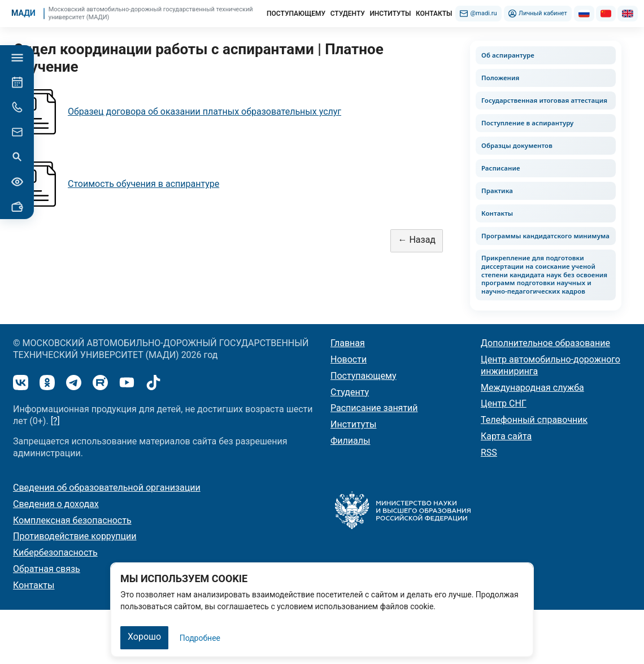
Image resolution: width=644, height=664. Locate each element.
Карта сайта (506, 436)
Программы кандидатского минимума (545, 236)
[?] (55, 421)
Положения (500, 78)
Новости (349, 359)
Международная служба (532, 388)
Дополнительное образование (545, 343)
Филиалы (350, 441)
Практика (497, 191)
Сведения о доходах (56, 504)
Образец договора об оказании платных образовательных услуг (204, 112)
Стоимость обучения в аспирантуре (143, 184)
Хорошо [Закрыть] (144, 637)
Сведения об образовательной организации (107, 488)
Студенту (350, 392)
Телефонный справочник (534, 420)
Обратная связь (47, 569)
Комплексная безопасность (72, 520)
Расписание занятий (374, 408)
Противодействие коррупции (75, 536)
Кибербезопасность (55, 552)
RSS (489, 453)
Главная (348, 343)
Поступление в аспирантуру (527, 123)
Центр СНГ (504, 403)
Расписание (501, 168)
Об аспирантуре (508, 55)
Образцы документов (517, 145)
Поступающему (364, 376)
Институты (353, 424)
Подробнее (200, 638)
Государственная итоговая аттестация (544, 100)
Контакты (497, 213)
